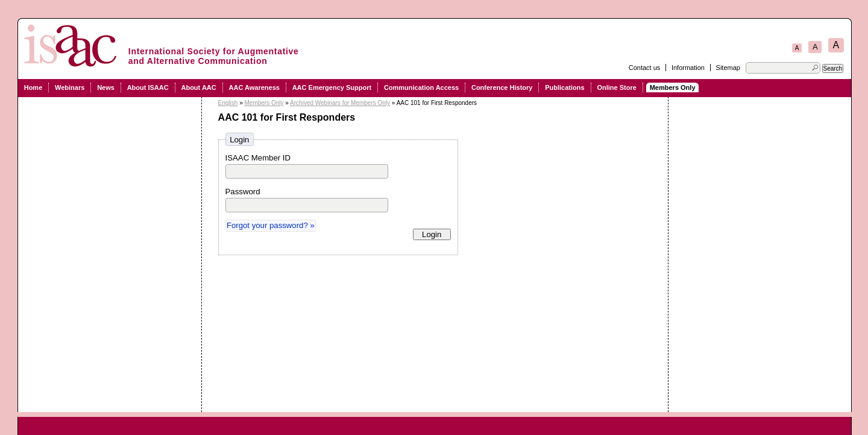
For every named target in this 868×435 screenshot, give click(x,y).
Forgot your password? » (271, 225)
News (106, 87)
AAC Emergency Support (332, 87)
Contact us (645, 68)
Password (243, 192)
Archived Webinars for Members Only (340, 103)
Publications (565, 87)
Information (688, 68)
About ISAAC (148, 87)
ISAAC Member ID (258, 158)
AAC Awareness (254, 87)
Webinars (70, 87)
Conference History (502, 87)
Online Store (616, 87)
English (228, 103)
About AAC (198, 87)
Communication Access (421, 87)
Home (33, 87)
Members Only (673, 87)
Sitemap (728, 68)
